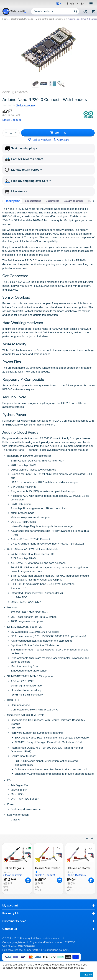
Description (13, 201)
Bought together (73, 201)
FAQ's (91, 201)
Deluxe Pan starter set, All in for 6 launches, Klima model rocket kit (78, 868)
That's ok (87, 975)
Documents (52, 201)
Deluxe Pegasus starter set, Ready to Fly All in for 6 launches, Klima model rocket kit (16, 868)
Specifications (33, 201)
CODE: (7, 92)
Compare (61, 140)
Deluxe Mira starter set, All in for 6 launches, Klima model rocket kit (47, 868)
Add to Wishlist (40, 140)
